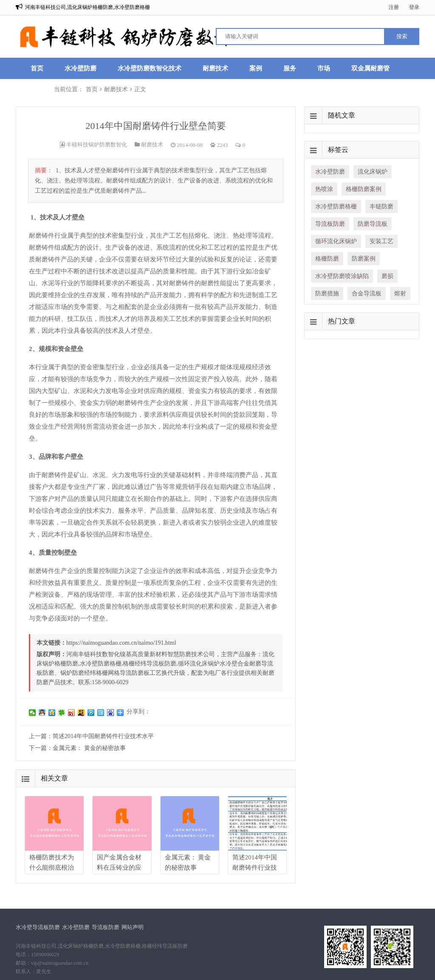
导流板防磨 (106, 927)
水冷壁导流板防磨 (38, 927)
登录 (414, 7)
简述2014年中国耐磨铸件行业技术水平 (103, 736)
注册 (394, 7)
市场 (324, 68)
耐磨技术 (215, 68)
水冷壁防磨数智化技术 (150, 68)
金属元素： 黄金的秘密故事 (89, 748)
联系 (37, 90)
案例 (256, 68)
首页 (37, 68)
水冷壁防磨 (81, 68)
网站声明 (133, 927)
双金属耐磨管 (370, 68)
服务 (290, 68)
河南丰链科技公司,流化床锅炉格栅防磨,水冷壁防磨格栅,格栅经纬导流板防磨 (102, 946)
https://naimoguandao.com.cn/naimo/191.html (121, 643)
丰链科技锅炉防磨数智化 (97, 145)
